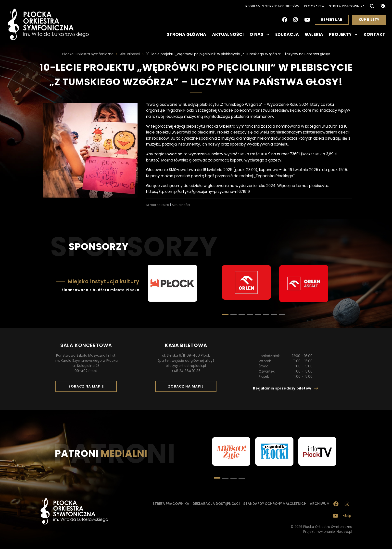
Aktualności (228, 34)
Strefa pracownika (347, 6)
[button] (234, 315)
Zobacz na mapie (88, 388)
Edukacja (287, 34)
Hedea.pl (344, 532)
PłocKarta (314, 6)
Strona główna (186, 34)
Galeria (314, 34)
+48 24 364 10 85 (186, 371)
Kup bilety (371, 21)
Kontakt (374, 34)
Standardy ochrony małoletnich (275, 504)
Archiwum (320, 504)
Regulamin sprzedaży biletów (272, 6)
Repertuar (332, 20)
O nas (259, 34)
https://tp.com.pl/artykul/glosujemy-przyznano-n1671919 (198, 192)
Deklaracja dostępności (216, 504)
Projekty (343, 34)
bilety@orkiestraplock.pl (186, 366)
